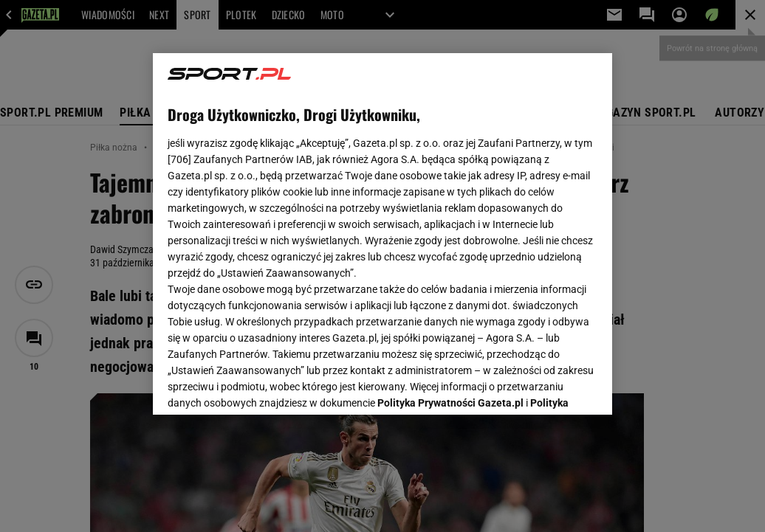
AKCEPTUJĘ (548, 386)
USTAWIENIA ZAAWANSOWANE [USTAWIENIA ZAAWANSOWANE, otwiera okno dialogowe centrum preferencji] (265, 385)
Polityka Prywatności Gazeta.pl (450, 219)
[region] (382, 234)
